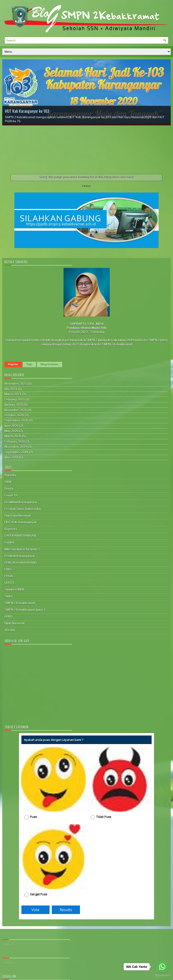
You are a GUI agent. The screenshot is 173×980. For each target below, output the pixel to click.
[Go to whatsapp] (162, 967)
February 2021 (15, 399)
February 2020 (15, 441)
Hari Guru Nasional (17, 516)
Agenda (10, 475)
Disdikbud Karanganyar (21, 502)
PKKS (8, 569)
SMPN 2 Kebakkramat (20, 603)
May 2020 (11, 431)
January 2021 (14, 405)
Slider (9, 596)
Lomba (9, 542)
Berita (9, 489)
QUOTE (10, 583)
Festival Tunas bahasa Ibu (23, 509)
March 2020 (13, 436)
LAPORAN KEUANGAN (20, 536)
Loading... (9, 944)
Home (87, 186)
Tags (29, 364)
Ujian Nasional (14, 623)
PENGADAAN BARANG (21, 563)
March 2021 (13, 394)
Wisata (10, 630)
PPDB (9, 576)
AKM (8, 482)
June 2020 (11, 426)
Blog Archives (50, 364)
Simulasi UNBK (15, 589)
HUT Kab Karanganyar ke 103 (27, 111)
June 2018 (11, 457)
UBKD (9, 616)
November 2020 (16, 410)
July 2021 (11, 389)
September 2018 (16, 452)
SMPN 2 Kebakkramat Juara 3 (25, 610)
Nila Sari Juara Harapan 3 (22, 549)
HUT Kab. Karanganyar (21, 522)
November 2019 (16, 447)
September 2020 (16, 420)
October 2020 (14, 415)
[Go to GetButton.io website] (162, 975)
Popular (13, 364)
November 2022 (16, 384)
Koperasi (11, 529)
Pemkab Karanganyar (20, 556)
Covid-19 (11, 495)
